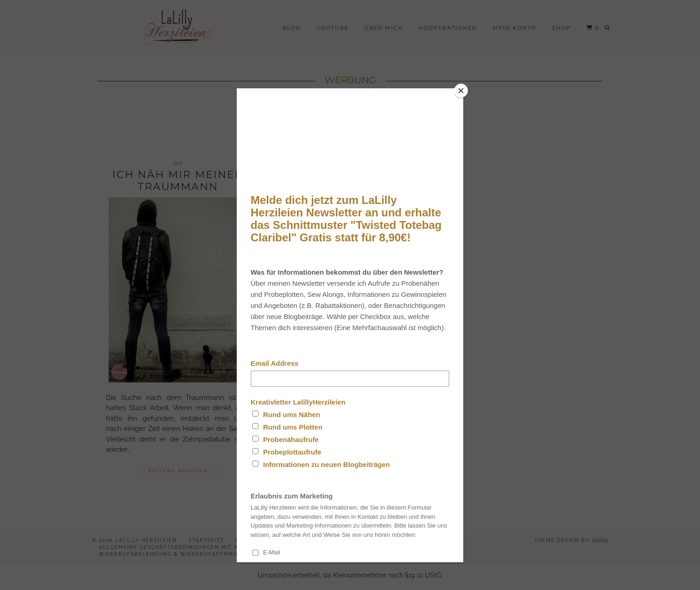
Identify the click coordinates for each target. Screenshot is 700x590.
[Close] (461, 91)
